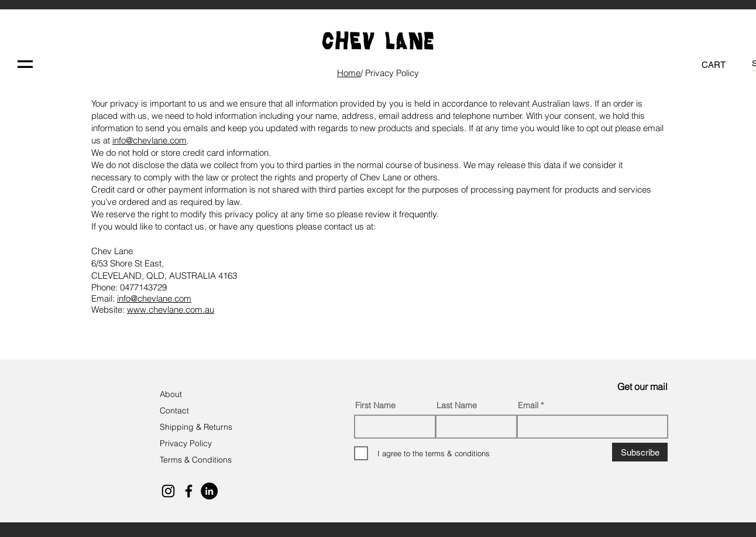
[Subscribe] (640, 452)
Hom (349, 73)
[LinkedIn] (209, 491)
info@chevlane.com (150, 140)
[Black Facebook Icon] (189, 491)
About (172, 394)
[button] (25, 64)
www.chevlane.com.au (171, 309)
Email (528, 405)
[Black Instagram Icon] (168, 491)
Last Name (457, 405)
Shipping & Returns (196, 427)
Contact (176, 411)
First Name (375, 405)
